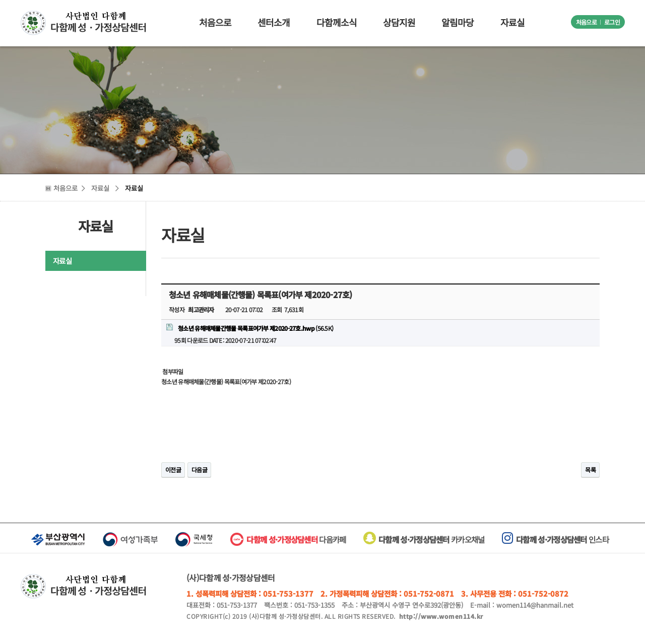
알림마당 (458, 22)
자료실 (512, 22)
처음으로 (586, 22)
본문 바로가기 (0, 0)
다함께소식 (337, 22)
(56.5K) (250, 328)
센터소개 (274, 22)
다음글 (199, 470)
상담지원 (399, 22)
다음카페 (296, 539)
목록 (590, 470)
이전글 (173, 470)
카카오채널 (424, 539)
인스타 (555, 539)
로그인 (612, 22)
